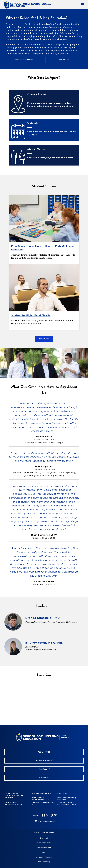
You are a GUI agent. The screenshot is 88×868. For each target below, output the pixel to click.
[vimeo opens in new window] (55, 815)
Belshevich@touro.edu (68, 805)
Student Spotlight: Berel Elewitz (31, 315)
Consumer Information (44, 857)
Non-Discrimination (44, 848)
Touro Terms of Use (44, 843)
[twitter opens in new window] (47, 815)
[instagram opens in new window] (51, 815)
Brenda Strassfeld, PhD (43, 618)
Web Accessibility (44, 862)
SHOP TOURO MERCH (46, 821)
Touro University (47, 832)
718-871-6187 (37, 800)
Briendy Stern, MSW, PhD (44, 643)
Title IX (44, 852)
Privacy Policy (44, 838)
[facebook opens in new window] (44, 815)
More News (44, 339)
